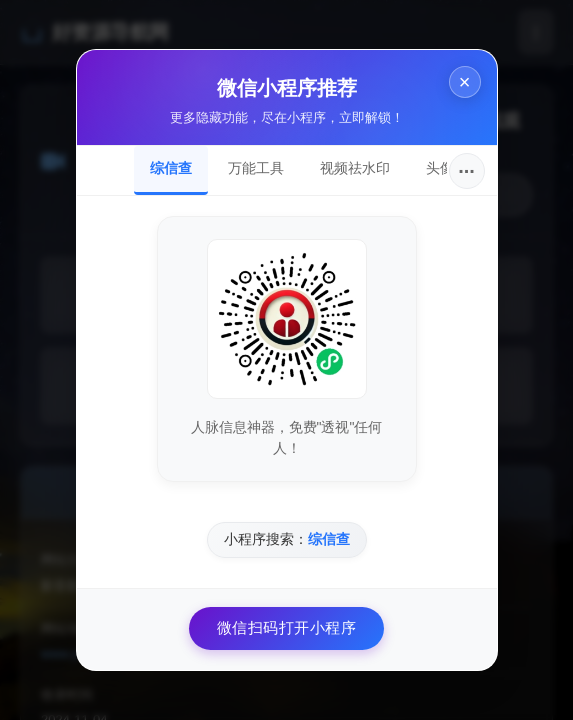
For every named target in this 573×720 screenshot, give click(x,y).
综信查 (171, 168)
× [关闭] (465, 82)
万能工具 (256, 168)
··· (466, 171)
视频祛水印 (355, 168)
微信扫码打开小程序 (287, 627)
